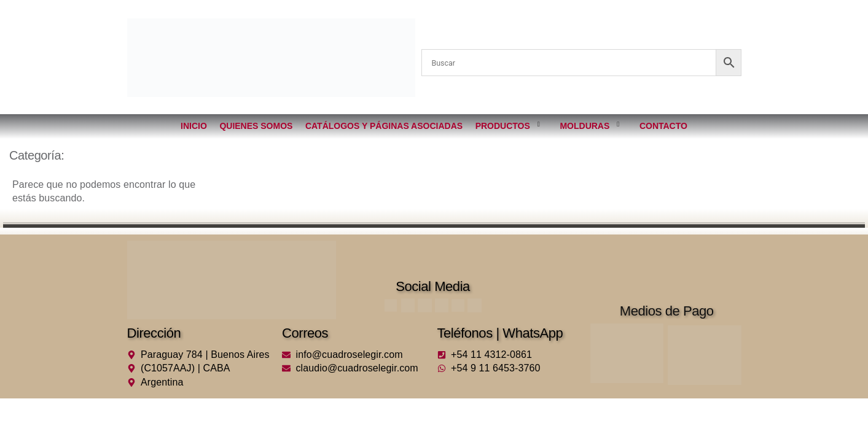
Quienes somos (256, 126)
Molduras (589, 124)
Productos (507, 124)
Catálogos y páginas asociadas (384, 126)
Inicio (194, 126)
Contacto (663, 126)
